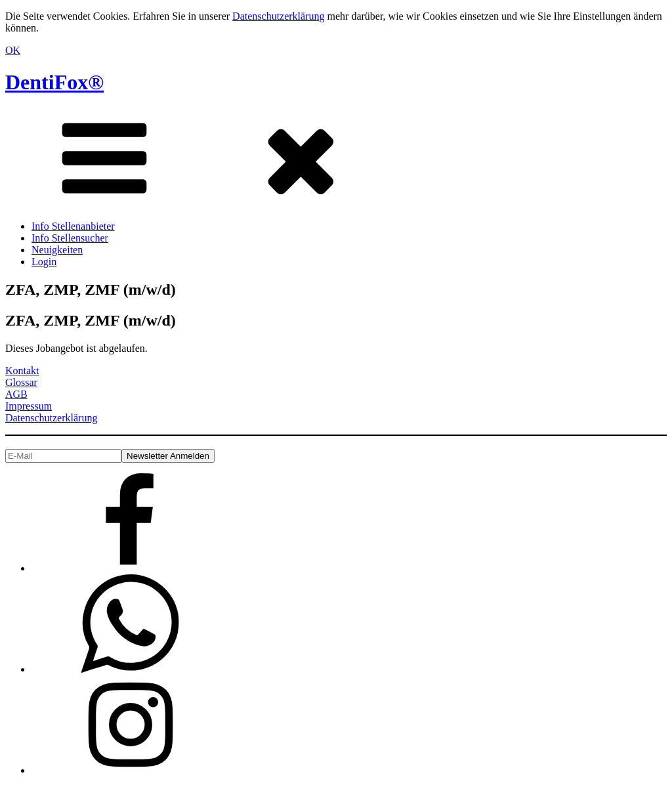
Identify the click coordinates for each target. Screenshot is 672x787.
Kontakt (22, 371)
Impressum (29, 406)
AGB (16, 394)
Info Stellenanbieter (73, 226)
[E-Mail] (63, 456)
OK (13, 50)
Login (44, 262)
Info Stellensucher (70, 238)
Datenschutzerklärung (278, 16)
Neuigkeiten (57, 250)
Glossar (21, 382)
